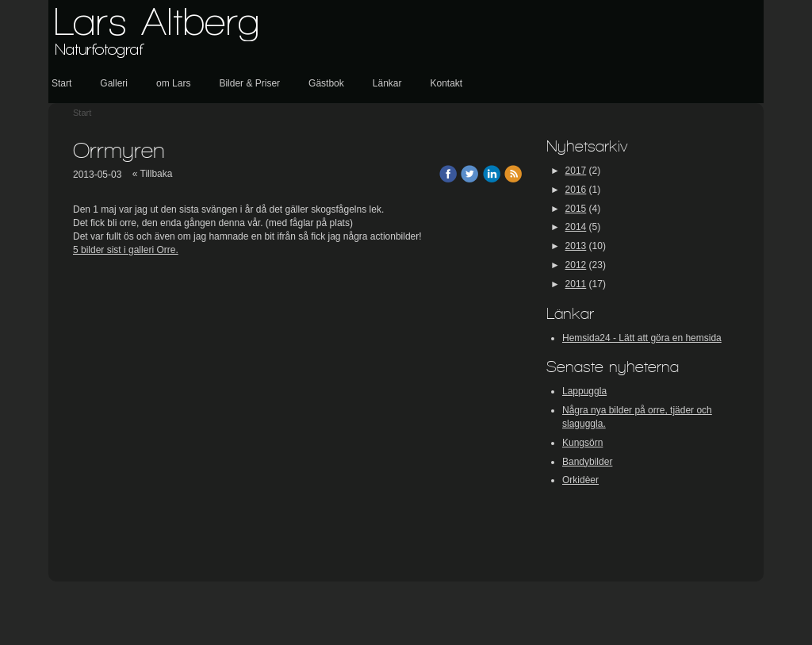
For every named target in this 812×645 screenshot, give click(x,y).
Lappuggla (584, 391)
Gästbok (326, 83)
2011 (576, 284)
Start (61, 83)
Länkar (387, 83)
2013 (576, 246)
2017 (576, 171)
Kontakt (446, 83)
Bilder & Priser (249, 83)
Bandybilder (587, 462)
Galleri (114, 83)
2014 (576, 227)
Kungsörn (582, 443)
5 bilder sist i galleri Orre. (126, 250)
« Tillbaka (153, 174)
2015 (576, 209)
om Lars (173, 83)
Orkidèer (580, 480)
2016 (576, 190)
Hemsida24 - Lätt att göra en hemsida (642, 338)
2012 (576, 265)
